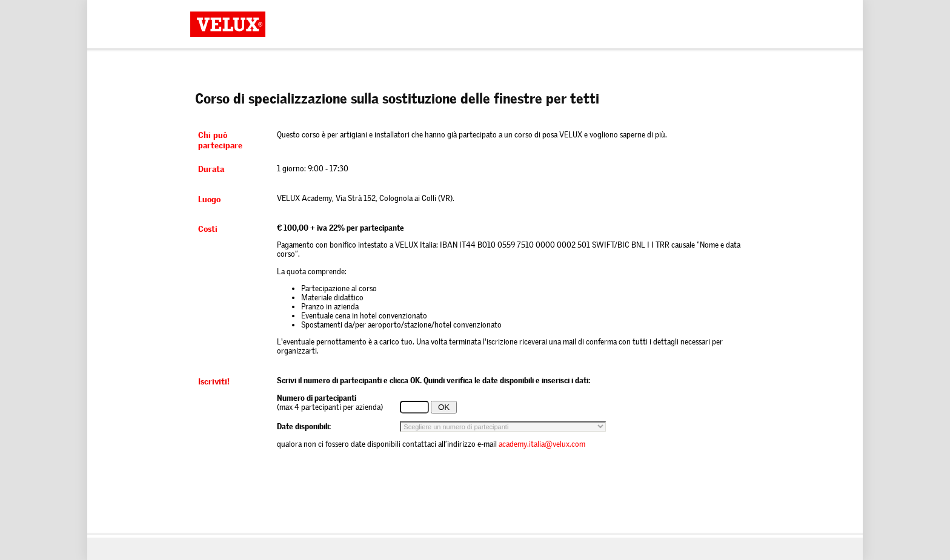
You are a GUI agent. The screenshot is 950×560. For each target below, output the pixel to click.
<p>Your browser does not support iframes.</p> (475, 291)
